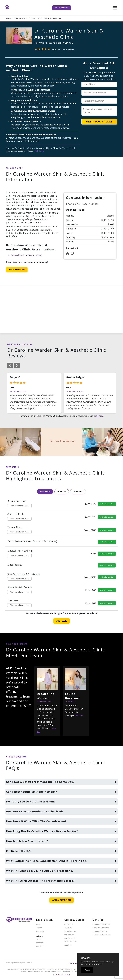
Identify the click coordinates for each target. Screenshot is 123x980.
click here (39, 151)
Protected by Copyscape (61, 974)
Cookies (86, 958)
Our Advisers (69, 935)
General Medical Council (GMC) (27, 255)
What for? (99, 964)
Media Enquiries (71, 942)
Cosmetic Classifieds (101, 928)
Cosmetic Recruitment (101, 924)
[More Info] (79, 716)
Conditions (78, 492)
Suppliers (68, 945)
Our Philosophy (70, 938)
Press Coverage (71, 931)
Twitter (39, 928)
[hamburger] (115, 8)
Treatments (45, 492)
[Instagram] (72, 254)
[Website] (68, 254)
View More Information (19, 506)
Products (62, 492)
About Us (68, 928)
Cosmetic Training (100, 931)
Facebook (40, 931)
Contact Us (69, 924)
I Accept (87, 970)
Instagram (40, 924)
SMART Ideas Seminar (101, 935)
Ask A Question (61, 8)
